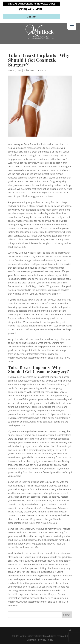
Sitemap (31, 640)
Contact (32, 17)
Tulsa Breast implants (35, 70)
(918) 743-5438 (31, 9)
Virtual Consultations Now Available (32, 4)
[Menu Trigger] (72, 25)
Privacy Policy (46, 640)
